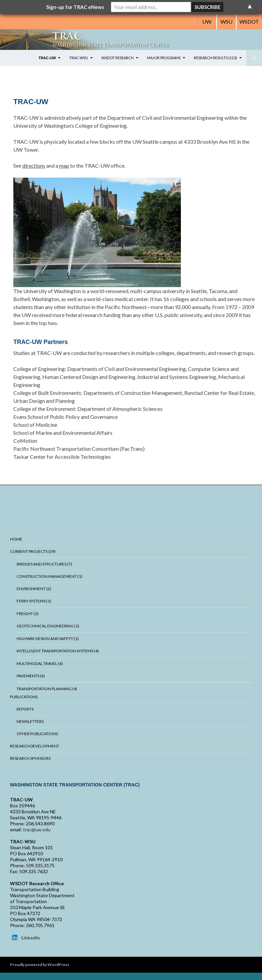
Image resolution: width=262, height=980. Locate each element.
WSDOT (249, 21)
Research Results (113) (215, 58)
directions (34, 165)
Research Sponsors (30, 758)
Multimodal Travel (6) (40, 663)
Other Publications (37, 734)
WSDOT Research (118, 58)
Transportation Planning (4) (47, 689)
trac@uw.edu (37, 829)
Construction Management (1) (50, 576)
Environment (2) (34, 589)
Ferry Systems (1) (34, 601)
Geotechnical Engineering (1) (48, 626)
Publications (24, 697)
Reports (25, 709)
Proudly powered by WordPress (40, 965)
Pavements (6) (31, 676)
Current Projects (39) (33, 551)
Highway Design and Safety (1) (48, 639)
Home (16, 539)
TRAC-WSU (79, 58)
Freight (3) (28, 614)
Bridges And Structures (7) (44, 564)
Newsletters (30, 721)
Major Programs (164, 58)
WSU (226, 21)
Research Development (35, 746)
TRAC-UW (47, 58)
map (64, 165)
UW (207, 21)
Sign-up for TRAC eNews (75, 7)
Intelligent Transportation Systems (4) (58, 651)
